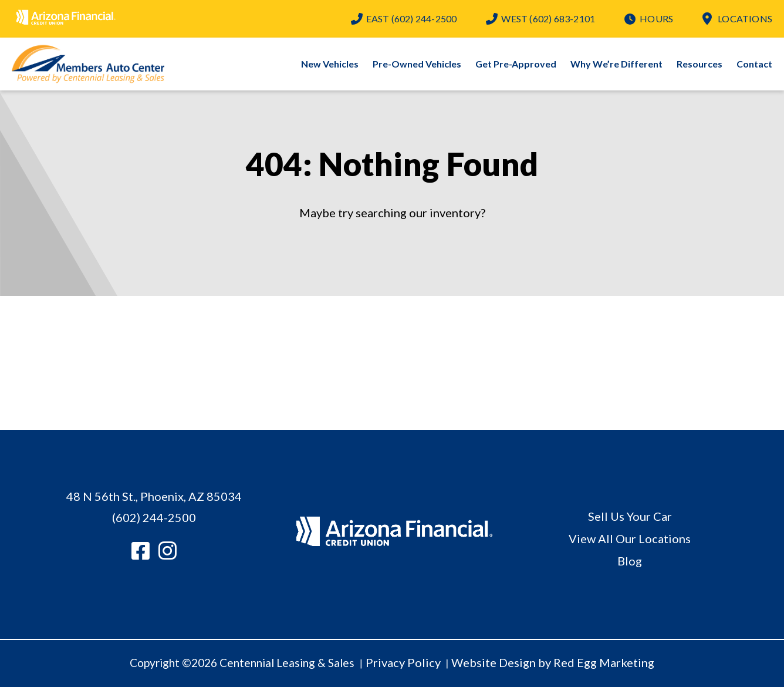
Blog (630, 561)
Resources (699, 64)
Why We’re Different (616, 64)
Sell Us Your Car (630, 516)
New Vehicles (330, 64)
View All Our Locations (630, 538)
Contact (754, 64)
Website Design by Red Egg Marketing (553, 662)
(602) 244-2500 (412, 18)
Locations (745, 18)
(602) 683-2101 (548, 18)
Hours (656, 18)
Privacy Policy (403, 662)
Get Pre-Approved (516, 64)
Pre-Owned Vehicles (417, 64)
